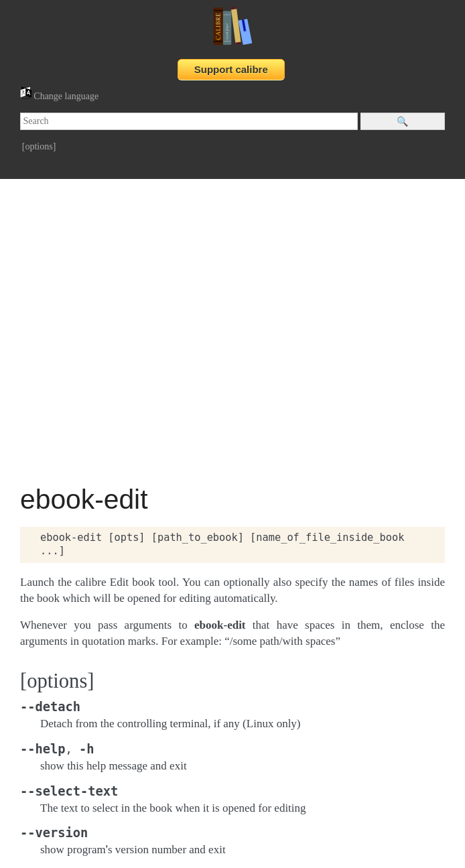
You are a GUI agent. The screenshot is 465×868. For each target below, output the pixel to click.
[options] (39, 146)
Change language (59, 96)
